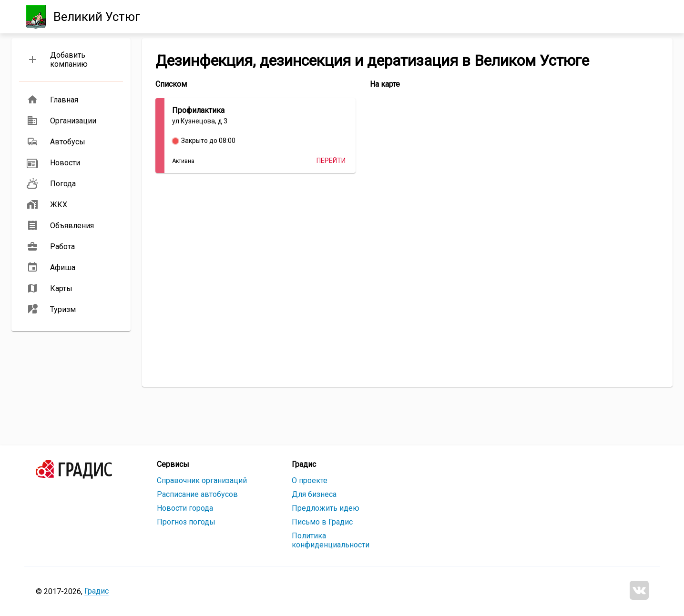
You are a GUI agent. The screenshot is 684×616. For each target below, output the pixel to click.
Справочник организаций (202, 480)
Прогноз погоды (186, 522)
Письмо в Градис (322, 522)
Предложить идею (326, 508)
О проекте (310, 480)
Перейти (331, 161)
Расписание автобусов (197, 494)
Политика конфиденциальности (331, 540)
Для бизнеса (314, 494)
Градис (97, 591)
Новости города (185, 508)
